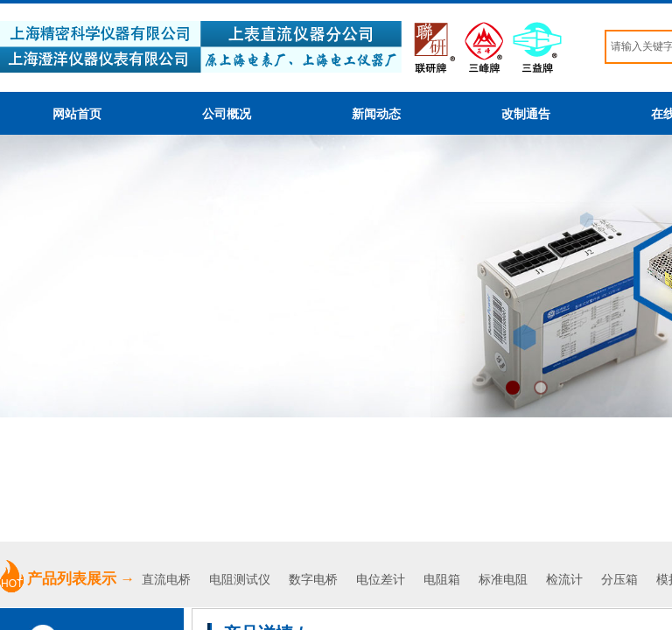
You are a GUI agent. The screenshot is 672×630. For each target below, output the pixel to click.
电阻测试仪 (240, 580)
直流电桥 (168, 580)
